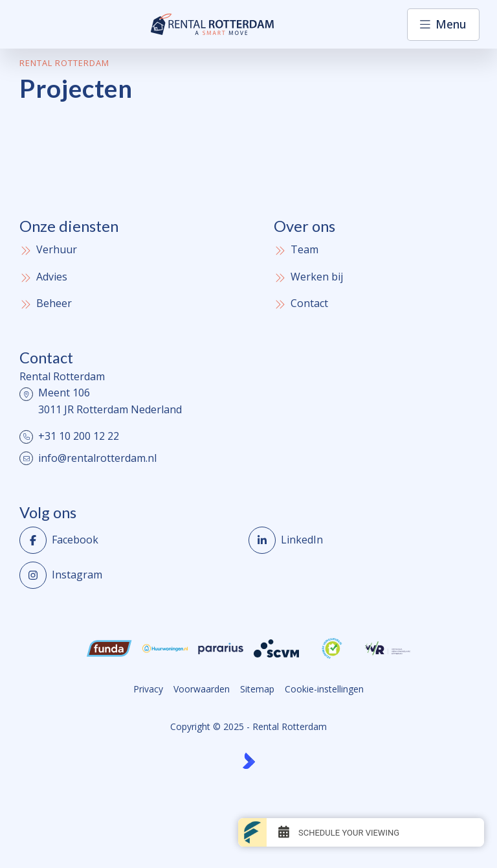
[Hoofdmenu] (443, 25)
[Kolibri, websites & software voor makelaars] (249, 761)
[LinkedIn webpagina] (359, 540)
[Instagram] (130, 575)
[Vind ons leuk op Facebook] (130, 540)
